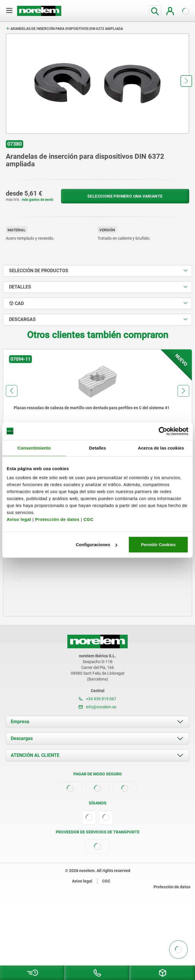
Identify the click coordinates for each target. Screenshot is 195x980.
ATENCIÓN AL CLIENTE (35, 755)
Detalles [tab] (98, 448)
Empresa (20, 722)
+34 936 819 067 (98, 699)
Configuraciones (96, 545)
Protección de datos (57, 519)
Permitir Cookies (158, 545)
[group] (98, 403)
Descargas (22, 738)
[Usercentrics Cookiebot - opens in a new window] (163, 431)
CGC (88, 519)
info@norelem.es (98, 707)
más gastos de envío (38, 200)
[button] (186, 81)
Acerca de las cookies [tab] (161, 448)
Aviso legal (19, 519)
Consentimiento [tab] (34, 448)
